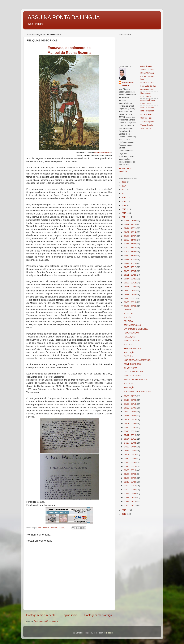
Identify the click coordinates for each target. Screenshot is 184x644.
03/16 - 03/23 (130, 466)
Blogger (110, 633)
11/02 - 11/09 (130, 252)
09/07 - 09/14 (130, 283)
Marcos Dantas (147, 107)
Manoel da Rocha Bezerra (69, 53)
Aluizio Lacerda (147, 69)
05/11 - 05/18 (130, 435)
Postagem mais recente (41, 615)
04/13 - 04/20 (130, 451)
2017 (124, 205)
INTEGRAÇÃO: (130, 368)
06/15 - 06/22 (130, 416)
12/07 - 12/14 (130, 232)
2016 (124, 209)
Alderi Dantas (146, 66)
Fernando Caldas (148, 86)
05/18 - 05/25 (130, 431)
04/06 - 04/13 (130, 455)
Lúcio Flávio (146, 104)
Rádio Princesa (147, 111)
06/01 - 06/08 (130, 423)
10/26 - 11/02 (130, 255)
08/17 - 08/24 (130, 294)
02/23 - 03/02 (130, 478)
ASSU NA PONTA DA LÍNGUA (64, 17)
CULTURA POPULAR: (133, 372)
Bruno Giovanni (147, 73)
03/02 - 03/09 (130, 474)
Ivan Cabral (146, 97)
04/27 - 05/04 (130, 443)
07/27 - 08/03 (130, 306)
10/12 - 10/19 (130, 263)
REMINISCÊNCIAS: (132, 325)
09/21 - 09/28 (130, 275)
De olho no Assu (148, 83)
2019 (124, 198)
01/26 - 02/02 (130, 494)
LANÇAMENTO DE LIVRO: (136, 329)
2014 (124, 217)
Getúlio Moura (147, 89)
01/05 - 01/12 (130, 505)
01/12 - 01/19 (130, 501)
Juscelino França (148, 100)
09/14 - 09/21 (130, 279)
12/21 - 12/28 (130, 224)
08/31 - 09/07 (130, 287)
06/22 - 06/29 (130, 412)
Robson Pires (146, 114)
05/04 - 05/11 (130, 439)
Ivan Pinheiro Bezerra (128, 84)
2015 (124, 213)
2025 (124, 182)
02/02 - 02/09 (130, 490)
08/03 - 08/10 (130, 302)
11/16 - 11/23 (130, 244)
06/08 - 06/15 (130, 420)
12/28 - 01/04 (130, 220)
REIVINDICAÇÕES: (132, 364)
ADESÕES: (129, 317)
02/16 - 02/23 (130, 482)
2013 (124, 510)
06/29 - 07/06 (130, 408)
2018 (124, 201)
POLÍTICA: (128, 321)
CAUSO (127, 309)
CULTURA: (129, 356)
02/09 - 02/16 (130, 486)
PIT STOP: (128, 313)
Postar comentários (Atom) (46, 621)
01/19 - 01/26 (130, 497)
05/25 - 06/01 (130, 427)
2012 (124, 514)
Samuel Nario (146, 118)
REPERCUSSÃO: (131, 333)
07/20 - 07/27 (130, 396)
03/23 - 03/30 (130, 462)
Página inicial (70, 615)
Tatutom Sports (147, 121)
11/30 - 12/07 (130, 236)
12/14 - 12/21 (130, 228)
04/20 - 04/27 (130, 447)
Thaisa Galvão (147, 125)
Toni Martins (146, 129)
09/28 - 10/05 (130, 271)
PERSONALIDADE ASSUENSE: (138, 391)
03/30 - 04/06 (130, 458)
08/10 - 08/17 (130, 298)
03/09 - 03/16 (130, 470)
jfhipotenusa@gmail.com (103, 153)
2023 (124, 190)
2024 (124, 186)
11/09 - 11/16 (130, 248)
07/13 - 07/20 (130, 400)
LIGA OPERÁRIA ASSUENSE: (137, 360)
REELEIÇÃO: (130, 337)
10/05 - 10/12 (130, 267)
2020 (124, 194)
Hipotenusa (145, 93)
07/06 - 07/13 (130, 404)
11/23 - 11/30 (130, 240)
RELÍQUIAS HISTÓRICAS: (136, 380)
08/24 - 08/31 (130, 290)
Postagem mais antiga (98, 615)
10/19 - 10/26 (130, 259)
